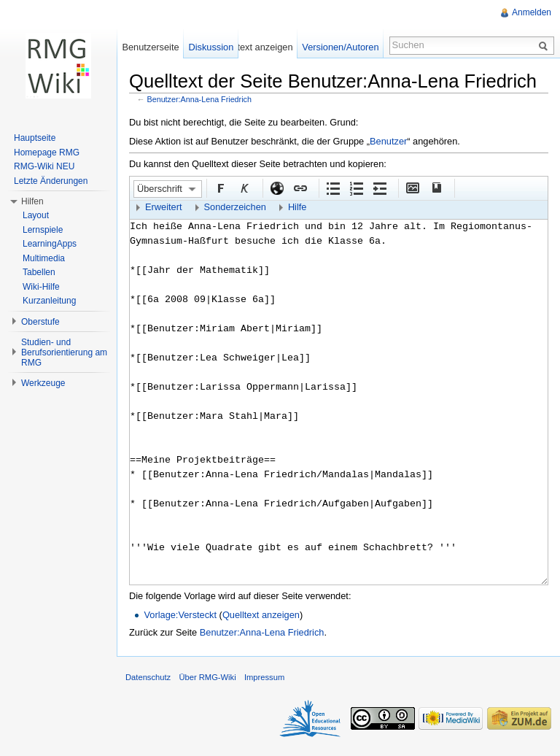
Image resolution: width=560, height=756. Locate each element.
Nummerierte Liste (356, 188)
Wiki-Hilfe (41, 287)
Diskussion (211, 47)
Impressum (264, 677)
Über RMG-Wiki (207, 677)
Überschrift (160, 189)
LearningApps (50, 244)
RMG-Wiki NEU (44, 166)
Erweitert (164, 207)
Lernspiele (43, 230)
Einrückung (379, 188)
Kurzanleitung (49, 301)
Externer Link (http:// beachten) (276, 188)
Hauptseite (35, 138)
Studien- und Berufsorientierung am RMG (64, 352)
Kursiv (244, 188)
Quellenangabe (435, 188)
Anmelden (532, 12)
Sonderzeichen (235, 207)
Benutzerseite (150, 47)
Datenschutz (148, 677)
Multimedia (44, 258)
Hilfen (32, 201)
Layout (36, 215)
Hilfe (297, 207)
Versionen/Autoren (340, 47)
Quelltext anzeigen (261, 615)
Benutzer (388, 141)
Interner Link (300, 188)
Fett (220, 188)
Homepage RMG (47, 153)
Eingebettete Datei (412, 188)
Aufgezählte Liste (332, 188)
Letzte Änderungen (51, 181)
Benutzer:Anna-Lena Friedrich (199, 99)
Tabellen (39, 272)
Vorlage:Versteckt (180, 615)
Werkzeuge (43, 383)
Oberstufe (40, 322)
